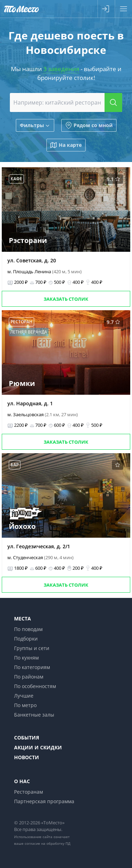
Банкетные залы (34, 715)
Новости (27, 757)
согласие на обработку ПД (48, 843)
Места (23, 619)
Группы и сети (32, 648)
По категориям (32, 667)
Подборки (26, 639)
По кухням (26, 658)
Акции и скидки (38, 747)
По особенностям (35, 686)
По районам (29, 677)
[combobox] (66, 102)
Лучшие (24, 696)
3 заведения (61, 69)
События (27, 738)
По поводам (28, 629)
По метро (25, 705)
